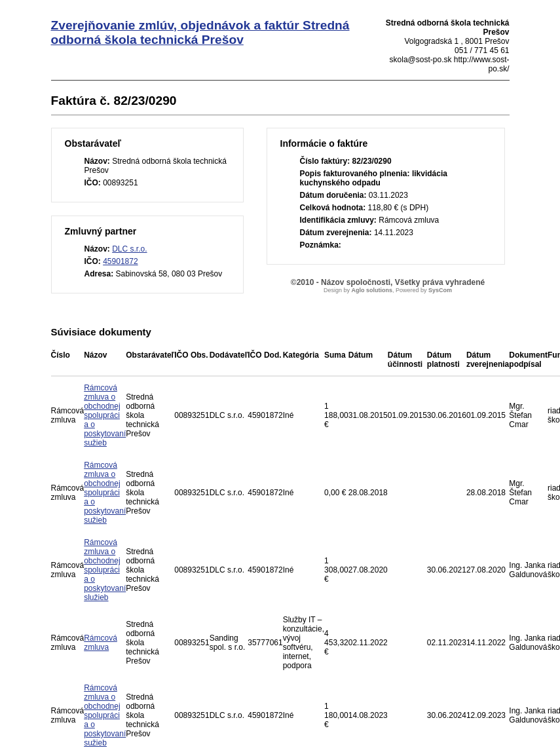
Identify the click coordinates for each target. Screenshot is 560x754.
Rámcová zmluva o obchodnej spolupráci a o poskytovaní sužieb (105, 415)
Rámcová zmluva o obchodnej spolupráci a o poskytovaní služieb (105, 570)
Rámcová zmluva (101, 643)
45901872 (120, 261)
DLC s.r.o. (129, 249)
